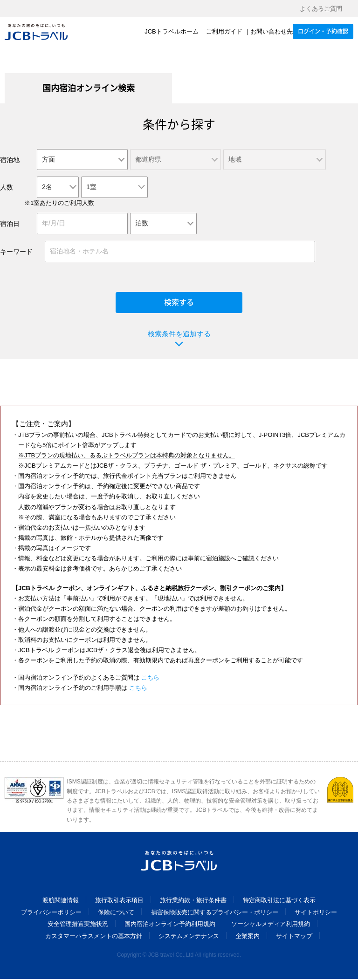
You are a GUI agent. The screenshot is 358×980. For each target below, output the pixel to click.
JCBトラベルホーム (172, 32)
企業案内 (248, 937)
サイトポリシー (316, 913)
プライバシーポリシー (51, 913)
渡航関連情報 (61, 902)
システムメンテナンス (189, 937)
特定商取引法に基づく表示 (279, 902)
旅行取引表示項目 (119, 902)
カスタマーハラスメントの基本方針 (94, 937)
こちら (150, 678)
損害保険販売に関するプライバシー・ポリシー (215, 913)
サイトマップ (294, 937)
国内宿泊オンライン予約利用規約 (170, 925)
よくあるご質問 (321, 9)
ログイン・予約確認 (323, 32)
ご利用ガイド (224, 32)
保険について (116, 913)
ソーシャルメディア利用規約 (271, 925)
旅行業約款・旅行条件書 (193, 902)
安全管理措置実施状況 (78, 925)
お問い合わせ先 (272, 32)
